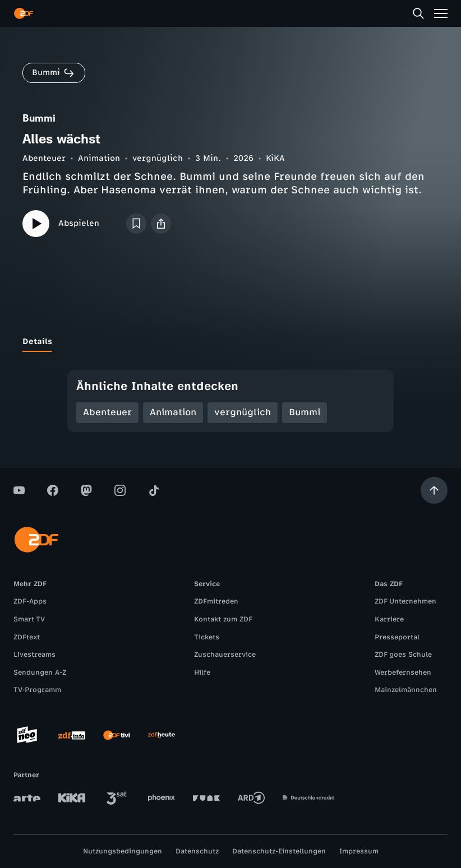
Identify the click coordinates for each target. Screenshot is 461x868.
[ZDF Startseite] (24, 13)
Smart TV (29, 619)
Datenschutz (197, 851)
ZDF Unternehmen (405, 601)
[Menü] (441, 13)
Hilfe (202, 672)
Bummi (305, 412)
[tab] (37, 342)
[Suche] (418, 13)
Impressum (359, 851)
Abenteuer (44, 158)
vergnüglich (158, 158)
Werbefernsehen (403, 672)
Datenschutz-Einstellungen (279, 851)
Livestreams (34, 655)
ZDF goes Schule (403, 655)
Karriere (389, 619)
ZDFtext (27, 637)
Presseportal (397, 637)
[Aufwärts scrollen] (434, 490)
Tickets (207, 637)
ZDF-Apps (30, 601)
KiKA (275, 158)
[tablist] (231, 342)
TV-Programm (37, 690)
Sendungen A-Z (40, 672)
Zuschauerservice (225, 655)
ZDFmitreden (216, 601)
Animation (99, 158)
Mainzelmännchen (406, 690)
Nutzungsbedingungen (123, 851)
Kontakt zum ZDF (223, 619)
